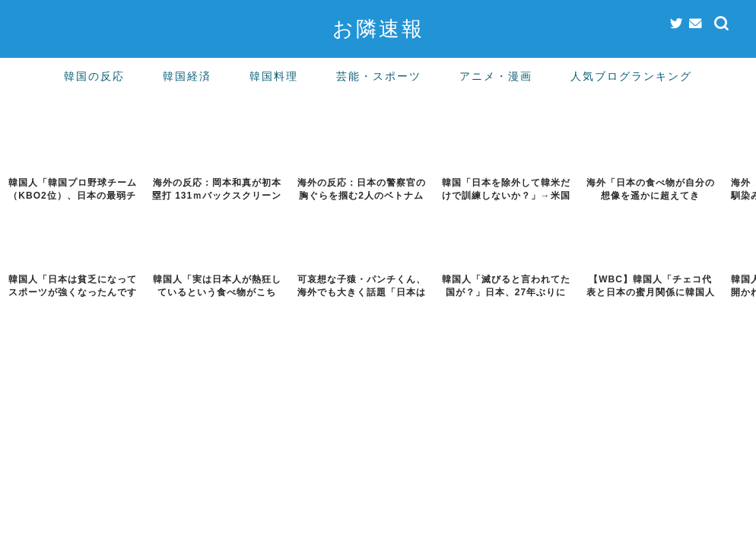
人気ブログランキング (631, 76)
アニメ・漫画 (496, 76)
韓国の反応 (94, 76)
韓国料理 (274, 76)
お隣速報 (378, 28)
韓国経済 (187, 76)
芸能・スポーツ (379, 76)
